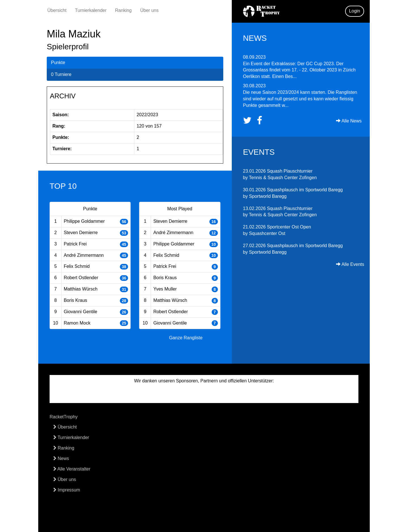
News (61, 458)
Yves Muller (165, 289)
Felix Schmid (77, 266)
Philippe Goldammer (84, 221)
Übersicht (57, 10)
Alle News (349, 121)
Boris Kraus (76, 300)
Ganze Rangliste (186, 338)
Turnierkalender (91, 10)
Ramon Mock (77, 323)
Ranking (123, 10)
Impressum (67, 490)
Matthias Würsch (81, 289)
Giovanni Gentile (80, 312)
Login (355, 11)
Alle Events (350, 264)
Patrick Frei (75, 244)
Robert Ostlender (81, 278)
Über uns (149, 10)
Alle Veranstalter (72, 469)
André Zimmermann (84, 255)
